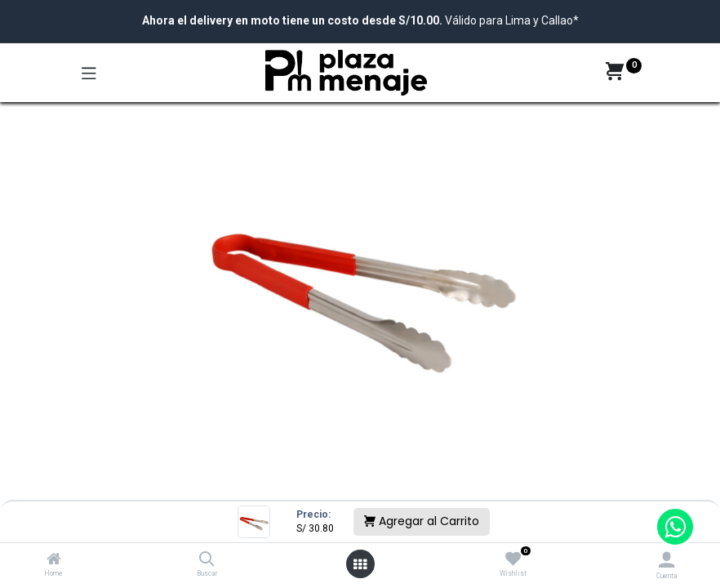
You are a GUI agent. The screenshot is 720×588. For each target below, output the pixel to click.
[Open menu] (360, 564)
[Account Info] (667, 560)
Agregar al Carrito (422, 521)
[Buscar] (207, 560)
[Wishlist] (513, 559)
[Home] (54, 560)
